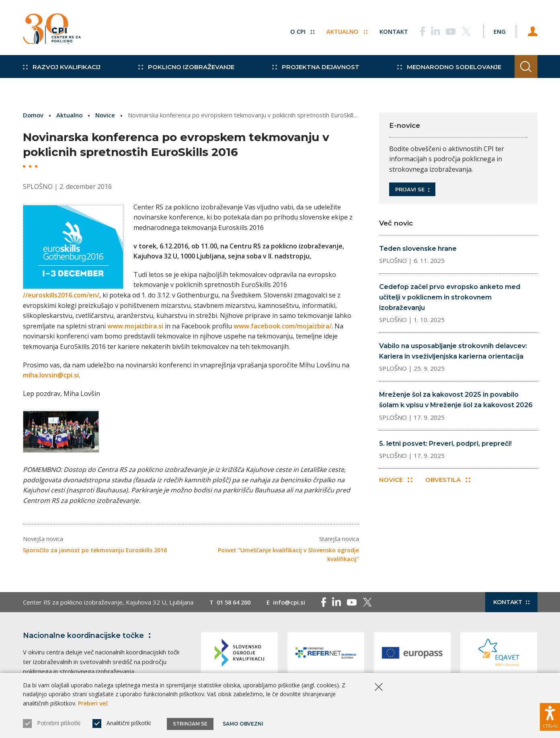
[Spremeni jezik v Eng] (497, 30)
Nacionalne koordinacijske (88, 638)
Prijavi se (412, 189)
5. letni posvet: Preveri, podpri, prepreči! (445, 444)
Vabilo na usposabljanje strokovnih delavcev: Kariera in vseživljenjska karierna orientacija (453, 351)
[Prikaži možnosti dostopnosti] (550, 716)
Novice (107, 115)
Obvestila (449, 481)
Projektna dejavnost (310, 72)
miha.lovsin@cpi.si (51, 375)
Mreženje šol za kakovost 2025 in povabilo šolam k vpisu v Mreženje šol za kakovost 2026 (456, 400)
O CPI (297, 30)
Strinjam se (190, 724)
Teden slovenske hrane (418, 249)
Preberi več (93, 703)
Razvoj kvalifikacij (62, 72)
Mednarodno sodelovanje (441, 72)
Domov (34, 115)
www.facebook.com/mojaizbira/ (283, 326)
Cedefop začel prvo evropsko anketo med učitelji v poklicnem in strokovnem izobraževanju (450, 297)
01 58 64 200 (235, 604)
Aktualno (342, 30)
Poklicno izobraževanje (184, 72)
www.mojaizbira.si (135, 326)
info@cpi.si (293, 604)
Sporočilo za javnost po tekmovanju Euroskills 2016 (95, 552)
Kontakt (389, 30)
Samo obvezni (244, 724)
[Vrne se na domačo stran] (54, 30)
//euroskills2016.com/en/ (61, 295)
